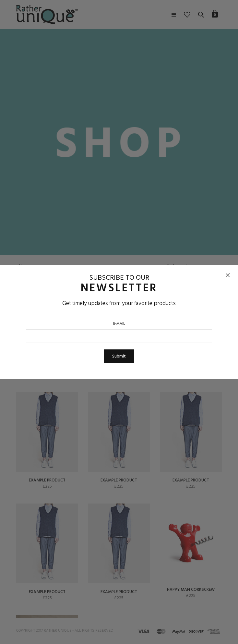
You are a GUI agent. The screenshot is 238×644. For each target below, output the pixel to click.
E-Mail (119, 324)
